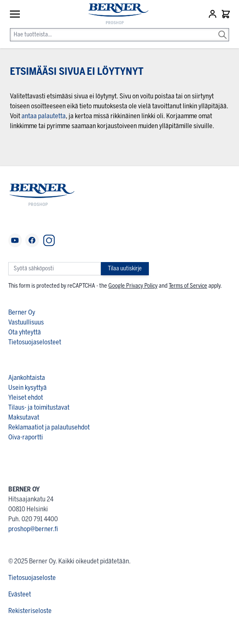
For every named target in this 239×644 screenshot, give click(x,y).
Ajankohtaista (27, 378)
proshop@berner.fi (33, 529)
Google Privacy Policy (133, 286)
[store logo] (115, 14)
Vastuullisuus (26, 322)
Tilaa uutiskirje (125, 268)
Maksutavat (24, 417)
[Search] (222, 29)
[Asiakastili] (213, 14)
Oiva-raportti (26, 437)
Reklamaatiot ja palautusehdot (49, 427)
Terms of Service (188, 286)
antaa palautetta (44, 116)
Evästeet (20, 594)
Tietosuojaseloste (32, 578)
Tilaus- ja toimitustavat (39, 407)
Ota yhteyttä (25, 332)
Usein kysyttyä (27, 388)
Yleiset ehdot (26, 397)
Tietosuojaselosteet (35, 342)
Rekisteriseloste (30, 611)
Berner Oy (22, 312)
